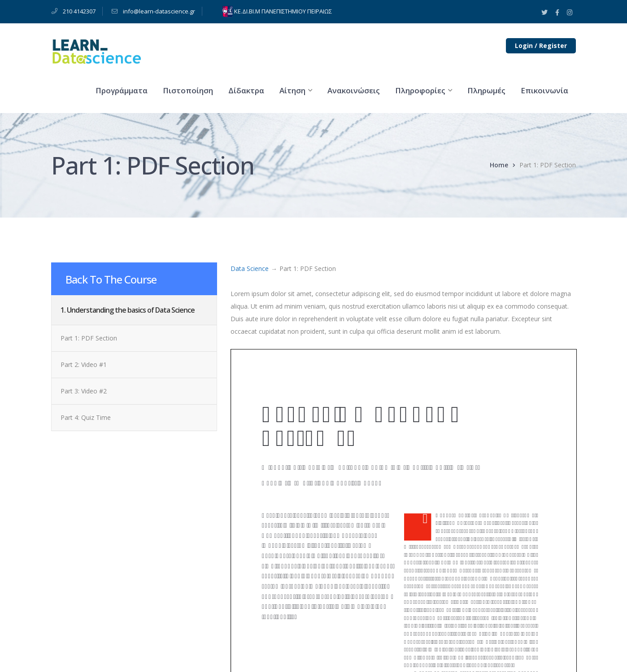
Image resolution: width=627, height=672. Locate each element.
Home (499, 165)
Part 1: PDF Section (89, 338)
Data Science (250, 268)
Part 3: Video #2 (84, 391)
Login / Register (541, 46)
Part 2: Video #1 (84, 364)
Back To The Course (111, 279)
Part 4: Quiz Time (86, 417)
